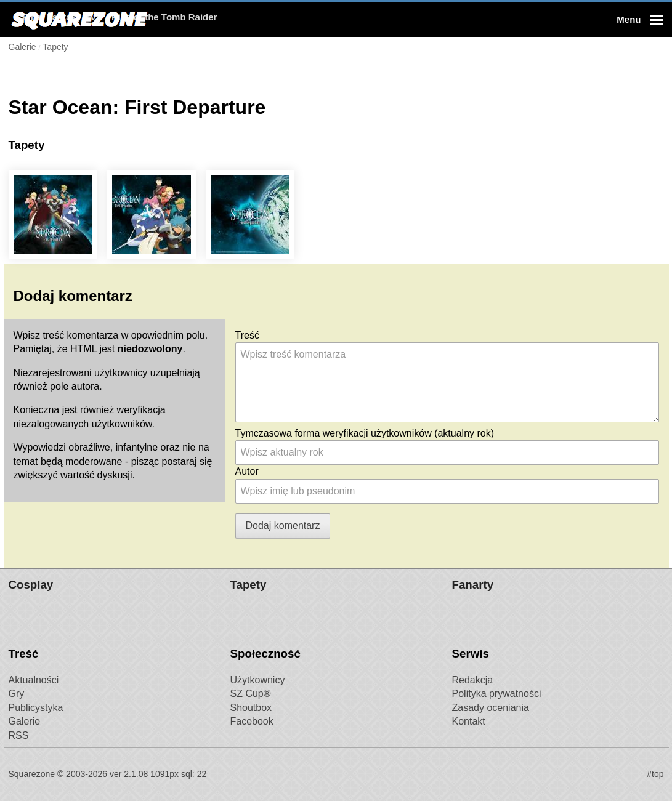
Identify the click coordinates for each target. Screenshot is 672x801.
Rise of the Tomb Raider (314, 19)
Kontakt (469, 721)
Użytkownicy (258, 680)
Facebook (252, 721)
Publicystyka (36, 708)
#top (655, 774)
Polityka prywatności (497, 694)
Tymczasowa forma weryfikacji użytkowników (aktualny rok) (365, 433)
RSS (19, 735)
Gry (17, 694)
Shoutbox (251, 708)
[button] (638, 20)
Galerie (25, 721)
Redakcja (473, 680)
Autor (247, 471)
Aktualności (34, 680)
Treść (247, 335)
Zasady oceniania (491, 708)
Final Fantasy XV (209, 19)
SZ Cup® (251, 694)
